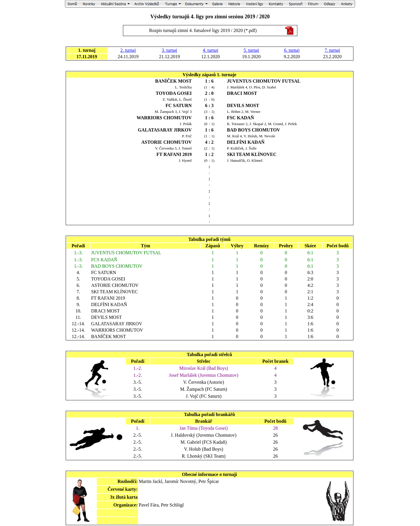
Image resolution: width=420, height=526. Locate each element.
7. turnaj (332, 50)
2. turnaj (128, 50)
